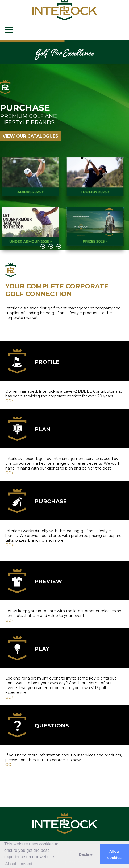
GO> (9, 401)
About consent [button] (19, 864)
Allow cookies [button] (115, 854)
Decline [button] (86, 854)
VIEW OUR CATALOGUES (30, 136)
